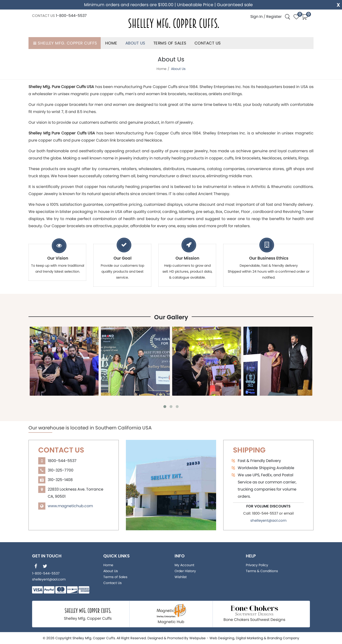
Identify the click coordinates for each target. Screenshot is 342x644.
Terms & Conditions (262, 571)
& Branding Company (282, 638)
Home (111, 43)
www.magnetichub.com (70, 506)
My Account (184, 565)
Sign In (256, 17)
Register (274, 17)
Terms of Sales (170, 43)
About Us (135, 43)
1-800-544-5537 (71, 16)
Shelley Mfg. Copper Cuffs (65, 43)
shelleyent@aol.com (268, 520)
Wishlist (181, 577)
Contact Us (208, 43)
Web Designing (222, 638)
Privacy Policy (257, 565)
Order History (185, 571)
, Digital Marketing (249, 638)
